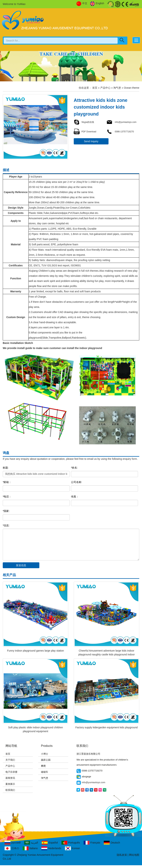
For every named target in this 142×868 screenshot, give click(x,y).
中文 (82, 3)
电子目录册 (11, 772)
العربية (31, 843)
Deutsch (112, 843)
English (97, 3)
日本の (12, 848)
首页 (95, 88)
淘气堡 (117, 88)
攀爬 (43, 766)
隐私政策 (122, 855)
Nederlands (51, 848)
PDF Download (85, 132)
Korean (72, 848)
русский (13, 843)
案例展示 (10, 784)
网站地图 (134, 855)
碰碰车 (45, 772)
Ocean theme (132, 88)
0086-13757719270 (120, 132)
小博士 (45, 754)
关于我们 (10, 760)
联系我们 (10, 790)
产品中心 (105, 88)
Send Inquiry (91, 141)
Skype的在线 (84, 122)
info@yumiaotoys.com (122, 122)
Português (71, 843)
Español (50, 843)
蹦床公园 (46, 760)
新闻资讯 (10, 778)
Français (92, 843)
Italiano (30, 848)
